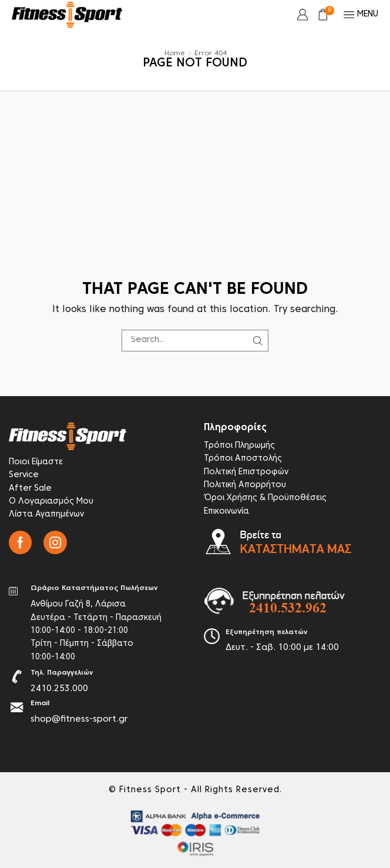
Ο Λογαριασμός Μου (51, 502)
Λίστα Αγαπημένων (46, 515)
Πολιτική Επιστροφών (246, 472)
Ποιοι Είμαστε (36, 462)
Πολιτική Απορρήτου (245, 485)
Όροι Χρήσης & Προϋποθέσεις (265, 498)
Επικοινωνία (226, 512)
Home (175, 53)
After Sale (30, 489)
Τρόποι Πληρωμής (239, 446)
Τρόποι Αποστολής (243, 459)
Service (24, 475)
